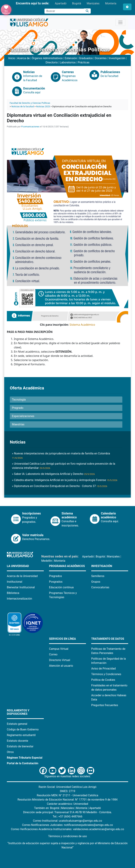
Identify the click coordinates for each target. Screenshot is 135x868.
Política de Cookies (103, 680)
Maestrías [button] (18, 424)
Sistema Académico (82, 325)
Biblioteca (13, 593)
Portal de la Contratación (23, 763)
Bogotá (77, 3)
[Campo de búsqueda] (64, 11)
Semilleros (98, 576)
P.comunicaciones (30, 127)
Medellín (47, 561)
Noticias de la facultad (23, 106)
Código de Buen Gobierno (23, 729)
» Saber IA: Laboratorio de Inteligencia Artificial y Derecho (53, 474)
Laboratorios (68, 62)
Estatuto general (17, 724)
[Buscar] (87, 11)
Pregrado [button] (18, 408)
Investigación (117, 58)
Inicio (12, 58)
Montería (111, 3)
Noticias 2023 (43, 106)
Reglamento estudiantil (21, 735)
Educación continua (61, 587)
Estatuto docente (17, 741)
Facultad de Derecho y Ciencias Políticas (30, 103)
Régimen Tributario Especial (25, 758)
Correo (53, 654)
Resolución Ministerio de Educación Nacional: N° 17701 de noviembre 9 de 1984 (68, 800)
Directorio (52, 62)
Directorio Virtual (60, 660)
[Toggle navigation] (120, 22)
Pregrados (55, 576)
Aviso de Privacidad (103, 669)
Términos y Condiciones (106, 674)
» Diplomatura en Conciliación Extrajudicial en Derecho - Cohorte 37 (60, 486)
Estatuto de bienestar (20, 746)
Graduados (86, 58)
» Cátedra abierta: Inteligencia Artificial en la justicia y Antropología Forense (65, 480)
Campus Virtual (59, 649)
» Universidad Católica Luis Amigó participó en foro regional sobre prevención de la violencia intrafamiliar (64, 466)
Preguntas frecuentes (105, 705)
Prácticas (84, 62)
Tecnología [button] (19, 400)
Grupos (96, 582)
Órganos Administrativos (47, 58)
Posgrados (56, 582)
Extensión (71, 58)
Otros (10, 752)
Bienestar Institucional (21, 587)
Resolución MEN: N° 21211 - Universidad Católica (67, 795)
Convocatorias (100, 587)
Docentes (101, 58)
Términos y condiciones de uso (67, 836)
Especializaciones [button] (23, 416)
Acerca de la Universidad (22, 576)
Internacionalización (19, 599)
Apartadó (61, 3)
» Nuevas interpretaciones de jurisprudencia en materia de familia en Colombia (61, 455)
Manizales (93, 3)
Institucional (15, 582)
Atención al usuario (61, 666)
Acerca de (23, 58)
